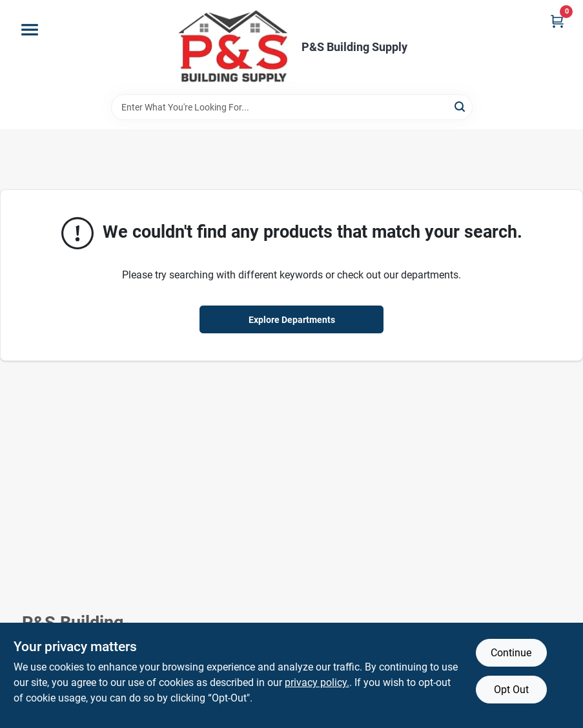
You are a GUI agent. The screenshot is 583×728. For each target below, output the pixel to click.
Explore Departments (292, 320)
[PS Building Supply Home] (234, 47)
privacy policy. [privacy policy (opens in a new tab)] (317, 682)
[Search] (461, 106)
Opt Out (511, 690)
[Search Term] (292, 107)
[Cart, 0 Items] (557, 21)
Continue (511, 653)
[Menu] (30, 30)
